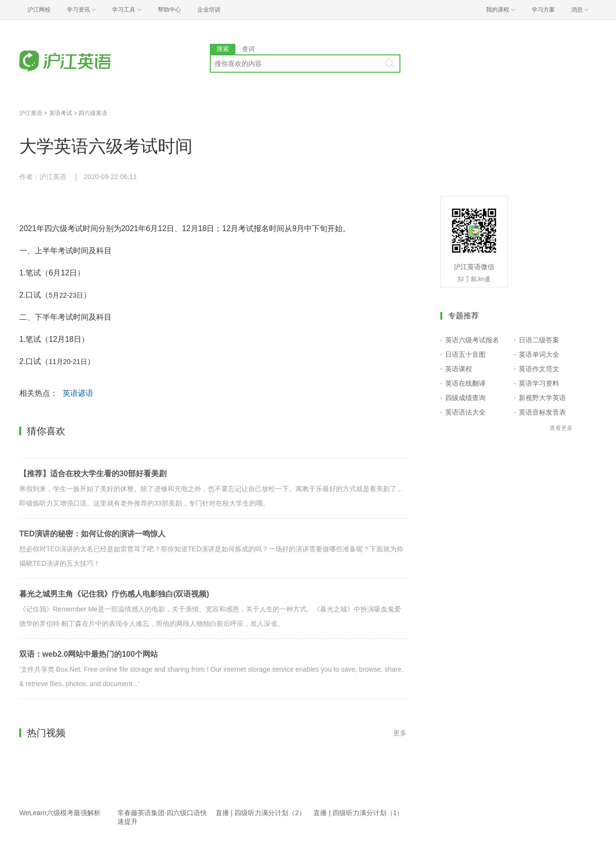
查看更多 (561, 428)
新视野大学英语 (542, 398)
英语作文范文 (539, 369)
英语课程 (459, 369)
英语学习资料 (539, 383)
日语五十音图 (465, 354)
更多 (400, 733)
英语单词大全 (539, 354)
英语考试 (61, 113)
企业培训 (209, 10)
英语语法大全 (465, 412)
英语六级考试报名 (472, 340)
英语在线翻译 (465, 383)
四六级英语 (93, 113)
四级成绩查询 (465, 398)
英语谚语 (78, 393)
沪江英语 (31, 113)
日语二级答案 (539, 340)
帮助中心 (169, 10)
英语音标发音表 (542, 412)
